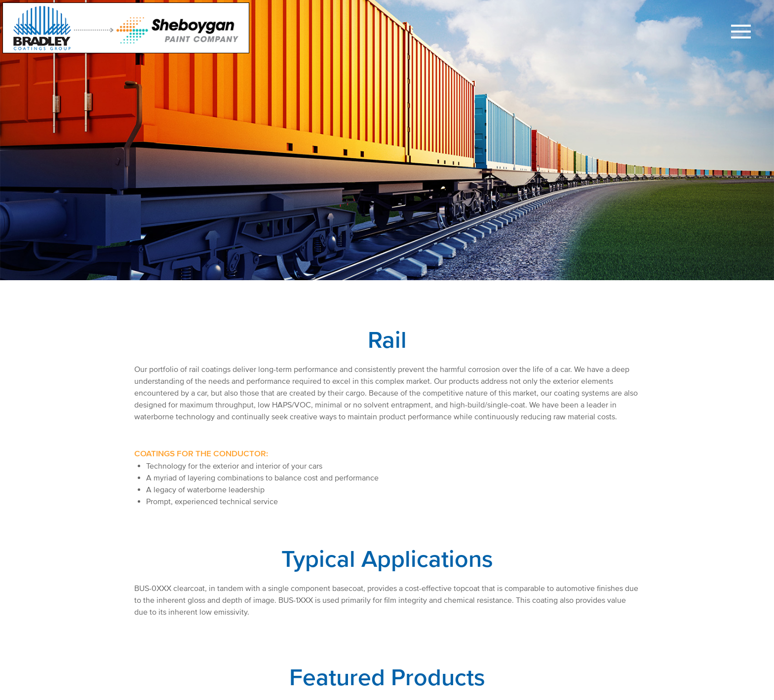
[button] (741, 33)
